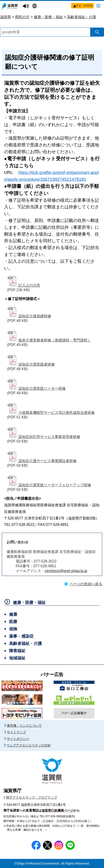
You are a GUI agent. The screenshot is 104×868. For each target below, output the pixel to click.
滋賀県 (5, 17)
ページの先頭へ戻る (86, 584)
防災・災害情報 (84, 6)
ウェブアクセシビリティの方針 (29, 745)
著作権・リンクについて (24, 725)
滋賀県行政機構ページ (57, 810)
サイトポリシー (18, 739)
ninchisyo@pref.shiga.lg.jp (66, 571)
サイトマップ (16, 732)
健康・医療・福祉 (48, 17)
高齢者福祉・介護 (82, 17)
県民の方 (22, 17)
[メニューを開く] (98, 5)
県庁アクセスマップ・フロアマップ (32, 797)
